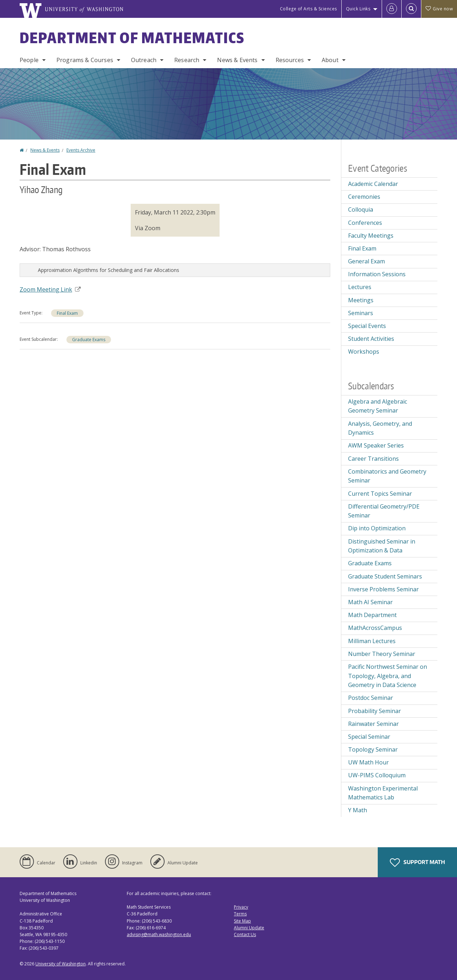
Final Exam (67, 313)
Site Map (242, 921)
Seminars (361, 313)
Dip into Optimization (377, 528)
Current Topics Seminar (380, 494)
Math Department (372, 615)
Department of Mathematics (132, 38)
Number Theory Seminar (382, 654)
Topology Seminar (373, 749)
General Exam (366, 261)
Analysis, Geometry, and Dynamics (380, 428)
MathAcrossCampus (375, 628)
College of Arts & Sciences (308, 9)
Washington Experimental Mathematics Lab (383, 793)
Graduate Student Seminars (385, 576)
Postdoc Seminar (371, 698)
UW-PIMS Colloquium (377, 775)
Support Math (417, 863)
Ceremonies (364, 197)
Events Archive (81, 150)
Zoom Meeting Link (50, 289)
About (330, 60)
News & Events (237, 60)
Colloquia (361, 209)
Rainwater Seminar (373, 724)
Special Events (367, 326)
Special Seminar (369, 737)
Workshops (364, 352)
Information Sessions (377, 274)
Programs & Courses (85, 60)
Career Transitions (373, 459)
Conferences (365, 223)
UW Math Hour (368, 762)
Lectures (360, 287)
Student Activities (371, 339)
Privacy (241, 907)
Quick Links (358, 9)
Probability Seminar (375, 711)
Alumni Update (249, 928)
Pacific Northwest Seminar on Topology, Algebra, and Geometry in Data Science (388, 676)
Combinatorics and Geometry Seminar (387, 476)
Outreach (144, 60)
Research (187, 60)
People (29, 60)
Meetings (361, 300)
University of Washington (61, 964)
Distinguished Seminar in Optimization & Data (382, 546)
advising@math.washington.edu (159, 934)
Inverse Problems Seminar (383, 589)
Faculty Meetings (371, 236)
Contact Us (245, 934)
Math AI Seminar (370, 602)
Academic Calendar (373, 184)
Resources (290, 60)
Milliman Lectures (372, 641)
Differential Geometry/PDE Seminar (384, 511)
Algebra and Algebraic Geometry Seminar (378, 406)
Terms (240, 914)
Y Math (358, 810)
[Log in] (392, 9)
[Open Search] (411, 9)
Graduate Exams (89, 340)
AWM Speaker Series (376, 445)
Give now (439, 9)
